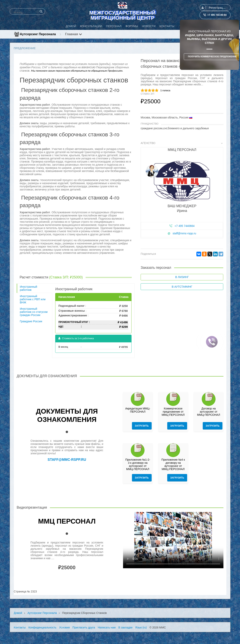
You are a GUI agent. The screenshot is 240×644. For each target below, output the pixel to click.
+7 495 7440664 (185, 226)
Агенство (182, 143)
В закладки (125, 627)
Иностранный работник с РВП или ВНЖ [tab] (33, 299)
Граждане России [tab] (31, 321)
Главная (74, 34)
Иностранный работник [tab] (29, 288)
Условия (64, 627)
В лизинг (182, 277)
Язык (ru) (141, 627)
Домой (18, 613)
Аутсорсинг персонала (38, 34)
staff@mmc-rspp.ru (184, 233)
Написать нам (107, 627)
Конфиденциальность (42, 627)
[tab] (182, 191)
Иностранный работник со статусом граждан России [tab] (34, 312)
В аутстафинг (182, 287)
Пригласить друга (84, 627)
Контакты (20, 627)
